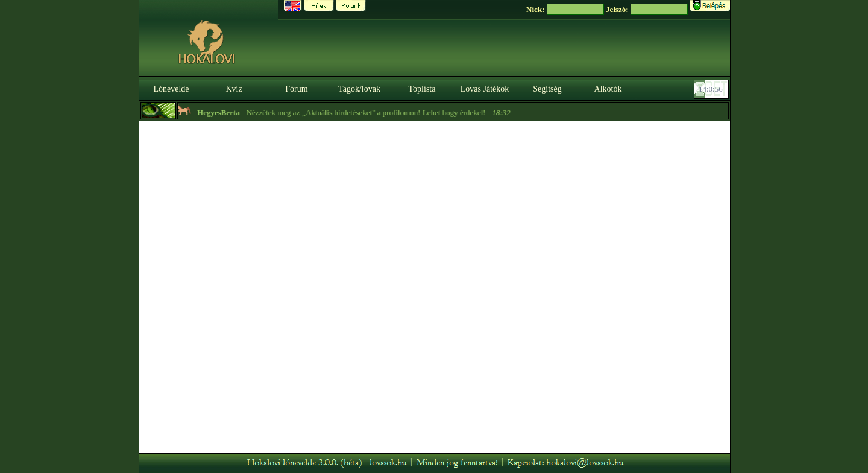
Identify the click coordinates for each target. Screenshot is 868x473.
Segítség (547, 89)
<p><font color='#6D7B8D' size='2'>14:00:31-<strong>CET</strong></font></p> (712, 89)
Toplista (422, 89)
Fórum (296, 89)
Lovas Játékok (485, 89)
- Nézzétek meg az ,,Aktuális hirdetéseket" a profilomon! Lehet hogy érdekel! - (356, 113)
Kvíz (234, 89)
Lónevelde (171, 89)
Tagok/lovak (359, 89)
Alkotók (608, 89)
